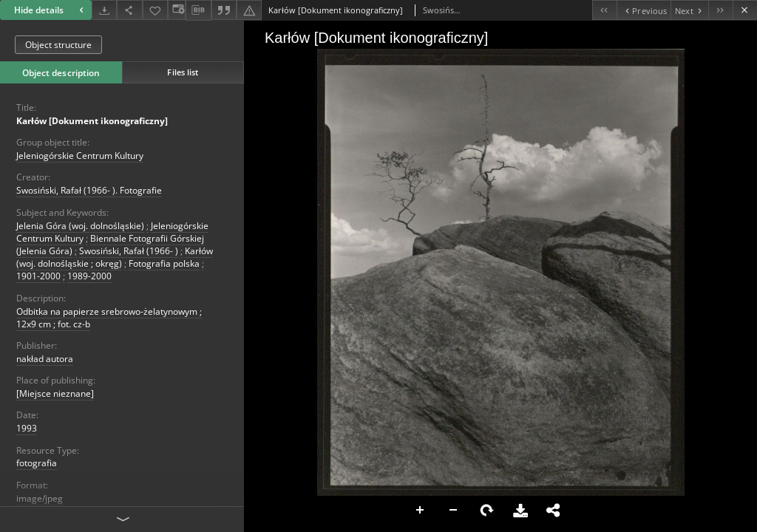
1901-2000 (38, 276)
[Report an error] (249, 10)
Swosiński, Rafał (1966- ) (129, 251)
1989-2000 (89, 276)
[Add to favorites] (155, 10)
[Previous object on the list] (644, 10)
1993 (27, 428)
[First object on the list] (604, 10)
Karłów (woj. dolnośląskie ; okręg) (115, 257)
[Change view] (177, 10)
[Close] (745, 10)
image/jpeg (40, 498)
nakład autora (45, 359)
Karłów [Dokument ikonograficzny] (92, 121)
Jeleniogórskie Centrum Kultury (80, 156)
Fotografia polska (164, 263)
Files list (183, 72)
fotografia (37, 463)
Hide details (51, 10)
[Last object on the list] (720, 10)
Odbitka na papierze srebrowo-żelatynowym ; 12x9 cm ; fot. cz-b (109, 318)
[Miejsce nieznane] (55, 393)
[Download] (104, 10)
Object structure (58, 45)
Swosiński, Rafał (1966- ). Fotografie (89, 190)
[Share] (129, 10)
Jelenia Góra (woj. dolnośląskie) (80, 226)
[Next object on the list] (689, 10)
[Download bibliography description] (198, 10)
